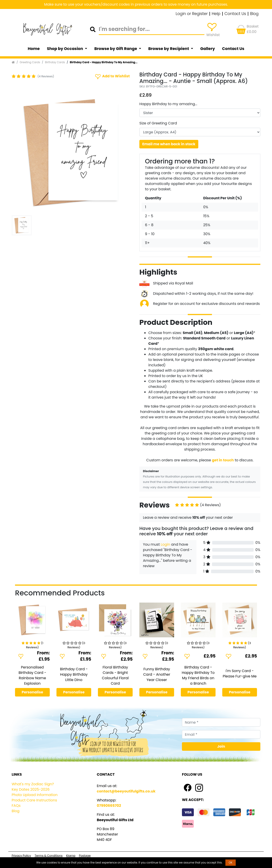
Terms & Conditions (49, 856)
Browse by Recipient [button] (169, 49)
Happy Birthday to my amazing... (168, 104)
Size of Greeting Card (158, 123)
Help (216, 14)
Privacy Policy (21, 856)
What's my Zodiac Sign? (33, 784)
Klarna (71, 856)
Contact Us (235, 14)
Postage (85, 856)
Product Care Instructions (34, 800)
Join (221, 746)
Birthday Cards (55, 62)
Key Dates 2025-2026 (31, 789)
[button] (21, 153)
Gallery (208, 49)
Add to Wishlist (112, 76)
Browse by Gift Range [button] (116, 49)
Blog (254, 14)
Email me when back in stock (169, 144)
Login (165, 544)
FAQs (16, 806)
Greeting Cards (30, 62)
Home (34, 49)
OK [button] (231, 863)
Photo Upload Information (35, 795)
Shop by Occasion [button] (65, 49)
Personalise (32, 692)
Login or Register (192, 14)
